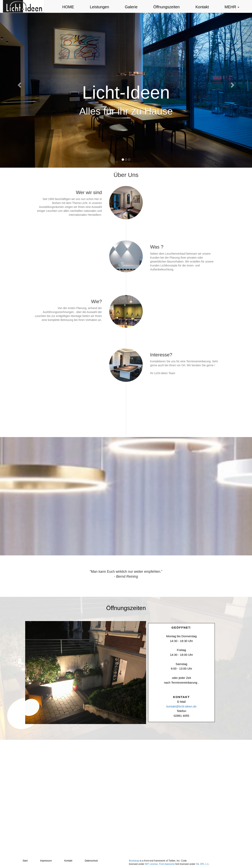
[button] (19, 84)
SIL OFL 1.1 (202, 864)
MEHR (232, 7)
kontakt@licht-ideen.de (181, 706)
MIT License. (152, 864)
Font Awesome (167, 864)
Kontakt (202, 7)
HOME (68, 7)
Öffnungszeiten (167, 7)
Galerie (131, 7)
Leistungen (99, 7)
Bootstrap (134, 861)
